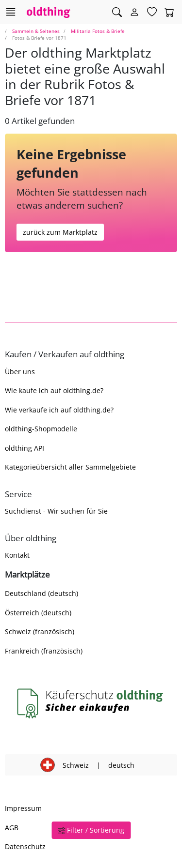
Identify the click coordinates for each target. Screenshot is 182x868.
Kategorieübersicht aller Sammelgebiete (70, 467)
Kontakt (17, 555)
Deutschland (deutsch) (41, 593)
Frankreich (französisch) (44, 651)
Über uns (20, 372)
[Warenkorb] (169, 12)
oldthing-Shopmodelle (41, 429)
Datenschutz (25, 846)
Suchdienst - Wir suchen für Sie (56, 511)
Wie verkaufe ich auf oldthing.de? (59, 410)
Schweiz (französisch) (40, 632)
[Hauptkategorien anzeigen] (10, 12)
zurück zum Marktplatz (60, 232)
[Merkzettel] (152, 12)
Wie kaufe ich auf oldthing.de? (54, 390)
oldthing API (25, 448)
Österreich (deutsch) (38, 613)
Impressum (23, 808)
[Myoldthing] (134, 12)
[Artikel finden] (117, 12)
